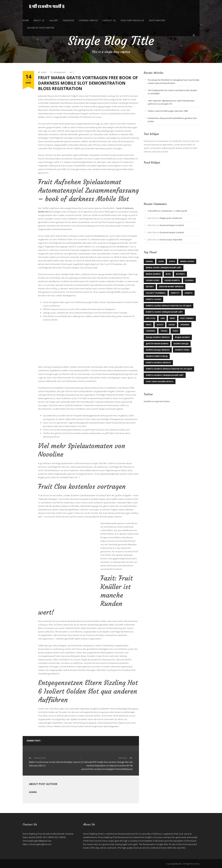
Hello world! (181, 211)
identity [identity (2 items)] (175, 293)
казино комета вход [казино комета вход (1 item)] (157, 356)
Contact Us (109, 21)
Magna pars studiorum (171, 218)
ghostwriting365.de (132, 21)
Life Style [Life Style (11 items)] (151, 318)
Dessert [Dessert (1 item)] (150, 286)
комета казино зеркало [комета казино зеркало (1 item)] (158, 363)
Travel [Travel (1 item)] (164, 331)
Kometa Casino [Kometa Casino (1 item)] (153, 299)
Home (26, 21)
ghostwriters (157, 21)
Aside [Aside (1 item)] (161, 261)
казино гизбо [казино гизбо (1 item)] (182, 350)
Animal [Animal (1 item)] (149, 261)
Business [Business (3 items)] (180, 274)
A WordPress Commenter (160, 211)
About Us (39, 21)
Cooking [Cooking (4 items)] (189, 280)
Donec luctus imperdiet (171, 240)
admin (44, 72)
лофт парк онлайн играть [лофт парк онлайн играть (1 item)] (160, 381)
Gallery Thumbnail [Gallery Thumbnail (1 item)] (156, 293)
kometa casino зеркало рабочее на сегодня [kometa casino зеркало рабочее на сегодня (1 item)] (169, 306)
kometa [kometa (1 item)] (189, 293)
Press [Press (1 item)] (149, 325)
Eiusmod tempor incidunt (172, 225)
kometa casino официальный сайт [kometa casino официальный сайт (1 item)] (164, 312)
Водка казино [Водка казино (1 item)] (182, 337)
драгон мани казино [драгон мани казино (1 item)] (157, 344)
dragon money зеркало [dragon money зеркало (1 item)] (171, 286)
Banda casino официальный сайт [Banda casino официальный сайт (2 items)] (164, 268)
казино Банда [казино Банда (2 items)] (181, 344)
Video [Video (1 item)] (175, 331)
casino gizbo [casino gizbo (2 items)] (153, 280)
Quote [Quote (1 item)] (160, 325)
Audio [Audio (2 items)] (172, 261)
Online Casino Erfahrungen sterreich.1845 (168, 111)
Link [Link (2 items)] (163, 318)
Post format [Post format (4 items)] (187, 318)
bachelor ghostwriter (41, 28)
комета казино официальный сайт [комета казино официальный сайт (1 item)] (165, 375)
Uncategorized (59, 72)
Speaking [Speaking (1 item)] (185, 325)
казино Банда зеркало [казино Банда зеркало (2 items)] (158, 350)
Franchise (68, 21)
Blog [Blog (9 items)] (168, 274)
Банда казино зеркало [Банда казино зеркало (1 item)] (158, 337)
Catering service (88, 21)
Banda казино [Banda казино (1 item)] (153, 274)
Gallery (54, 21)
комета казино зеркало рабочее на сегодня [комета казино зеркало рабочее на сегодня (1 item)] (169, 369)
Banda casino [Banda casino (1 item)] (187, 261)
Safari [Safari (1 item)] (172, 325)
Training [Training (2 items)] (151, 331)
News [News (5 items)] (173, 318)
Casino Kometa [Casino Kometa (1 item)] (172, 280)
